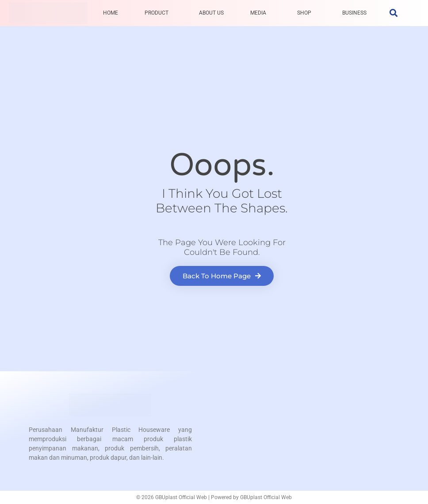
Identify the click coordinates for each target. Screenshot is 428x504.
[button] (393, 13)
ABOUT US (211, 13)
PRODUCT (157, 13)
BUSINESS (354, 13)
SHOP (304, 13)
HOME (111, 13)
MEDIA (258, 13)
